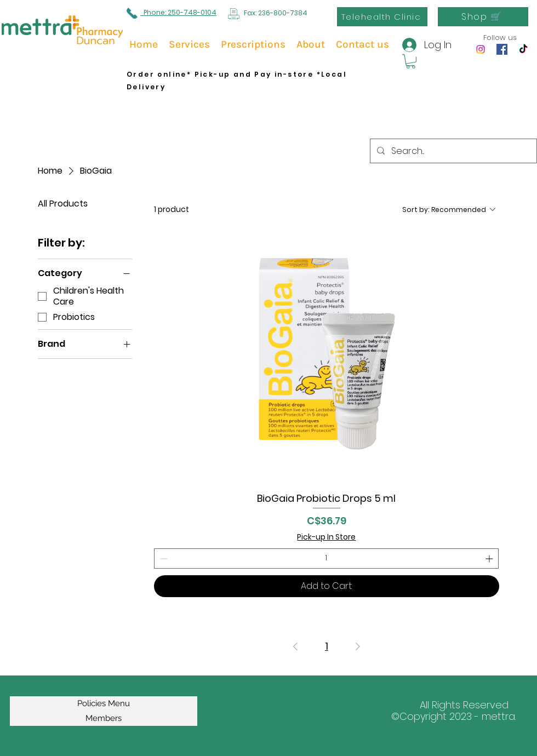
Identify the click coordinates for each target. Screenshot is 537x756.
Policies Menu (104, 703)
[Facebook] (502, 49)
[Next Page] (358, 647)
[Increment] (490, 559)
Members (104, 718)
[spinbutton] (326, 559)
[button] (411, 61)
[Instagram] (481, 49)
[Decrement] (162, 559)
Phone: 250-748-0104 (178, 12)
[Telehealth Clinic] (382, 17)
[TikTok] (523, 49)
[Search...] (452, 151)
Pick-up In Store (326, 537)
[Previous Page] (295, 647)
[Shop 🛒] (483, 17)
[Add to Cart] (327, 586)
